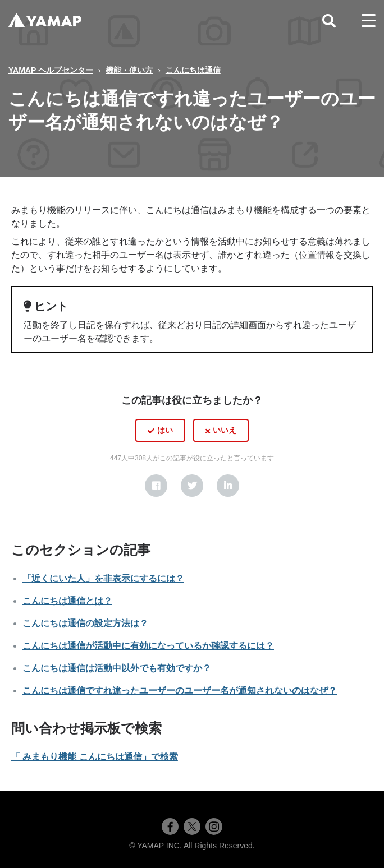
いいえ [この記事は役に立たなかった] (225, 430)
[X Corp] (192, 486)
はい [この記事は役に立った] (165, 430)
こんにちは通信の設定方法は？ (85, 623)
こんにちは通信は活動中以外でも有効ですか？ (117, 668)
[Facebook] (156, 486)
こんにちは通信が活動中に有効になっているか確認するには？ (148, 646)
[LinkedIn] (228, 486)
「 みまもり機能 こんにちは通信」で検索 (95, 757)
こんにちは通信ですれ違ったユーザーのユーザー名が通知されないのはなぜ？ (180, 691)
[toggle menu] (369, 21)
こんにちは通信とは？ (67, 601)
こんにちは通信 (193, 70)
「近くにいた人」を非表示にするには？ (103, 578)
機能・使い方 (129, 70)
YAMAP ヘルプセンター (51, 70)
